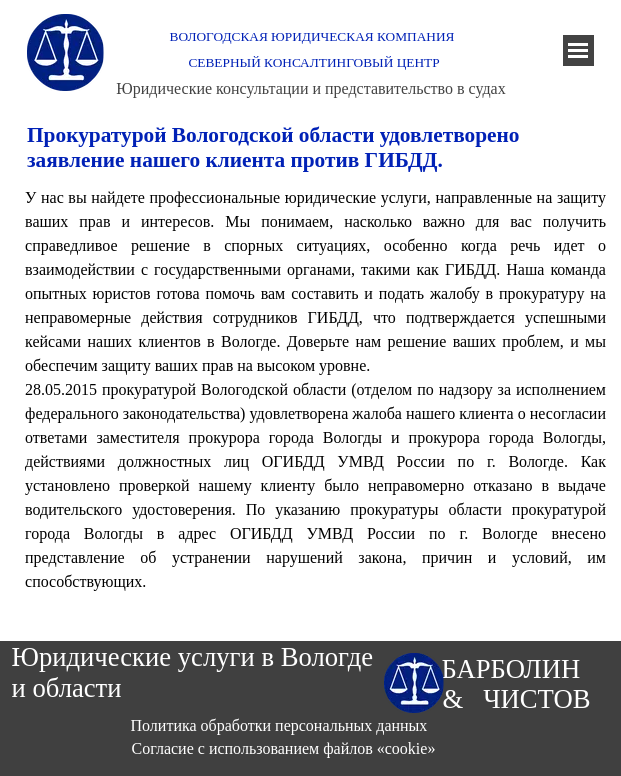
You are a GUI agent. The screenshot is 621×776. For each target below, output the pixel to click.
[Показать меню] (578, 50)
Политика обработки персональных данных (279, 725)
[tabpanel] (315, 390)
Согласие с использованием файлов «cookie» (284, 748)
